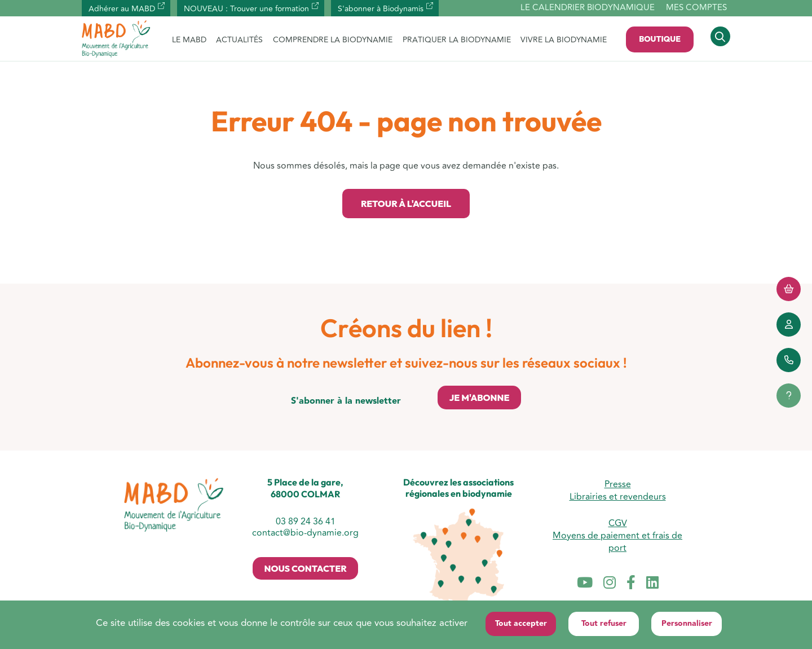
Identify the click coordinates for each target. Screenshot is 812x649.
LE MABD (189, 40)
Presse (618, 484)
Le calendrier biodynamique (588, 8)
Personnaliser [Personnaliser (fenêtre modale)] (687, 624)
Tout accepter (521, 624)
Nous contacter (305, 568)
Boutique (660, 39)
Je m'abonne (479, 398)
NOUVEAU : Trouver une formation (246, 9)
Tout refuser (604, 624)
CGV (618, 523)
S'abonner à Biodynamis (381, 9)
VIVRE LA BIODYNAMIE (564, 40)
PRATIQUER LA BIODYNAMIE (457, 40)
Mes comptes (696, 8)
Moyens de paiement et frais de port (617, 542)
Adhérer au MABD (122, 9)
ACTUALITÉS (239, 40)
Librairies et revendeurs (618, 497)
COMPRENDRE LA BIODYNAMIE (333, 40)
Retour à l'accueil (406, 204)
